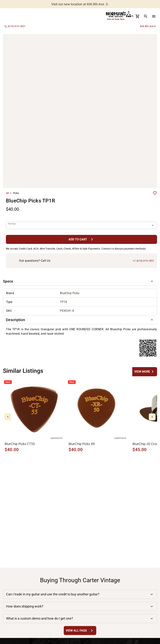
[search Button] (146, 16)
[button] (80, 281)
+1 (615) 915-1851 (143, 261)
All (7, 193)
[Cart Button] (138, 16)
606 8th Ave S (148, 26)
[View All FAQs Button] (80, 631)
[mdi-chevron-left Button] (8, 417)
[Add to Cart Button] (81, 239)
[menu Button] (154, 16)
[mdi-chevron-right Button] (152, 417)
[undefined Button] (145, 372)
